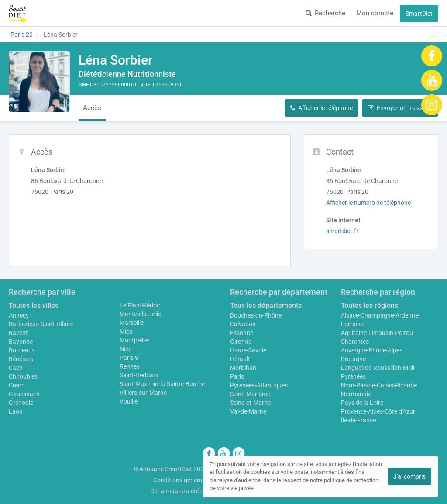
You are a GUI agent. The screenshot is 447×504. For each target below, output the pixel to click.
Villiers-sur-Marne (143, 393)
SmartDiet (419, 14)
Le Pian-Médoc (140, 305)
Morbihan (243, 368)
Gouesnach (24, 394)
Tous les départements (266, 306)
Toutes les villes (34, 306)
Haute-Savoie (248, 350)
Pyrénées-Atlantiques (259, 385)
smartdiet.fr (342, 231)
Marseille (132, 323)
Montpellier (135, 340)
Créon (17, 385)
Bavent (18, 333)
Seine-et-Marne (250, 403)
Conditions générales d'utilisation (198, 480)
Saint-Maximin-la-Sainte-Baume (162, 384)
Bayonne (21, 342)
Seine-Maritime (250, 394)
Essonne (242, 333)
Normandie (356, 394)
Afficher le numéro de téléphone (368, 203)
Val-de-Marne (248, 411)
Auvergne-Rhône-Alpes (372, 350)
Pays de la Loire (362, 403)
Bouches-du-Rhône (256, 315)
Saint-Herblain (139, 375)
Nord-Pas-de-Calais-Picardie (379, 385)
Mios (126, 331)
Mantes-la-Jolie (140, 314)
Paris (237, 376)
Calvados (243, 324)
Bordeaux (22, 350)
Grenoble (21, 403)
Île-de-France (358, 420)
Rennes (130, 366)
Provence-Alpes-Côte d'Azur (378, 411)
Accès (92, 108)
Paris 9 (129, 358)
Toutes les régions (370, 306)
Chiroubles (23, 376)
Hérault (240, 359)
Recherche (325, 13)
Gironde (241, 342)
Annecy (19, 315)
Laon (16, 411)
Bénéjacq (21, 359)
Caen (16, 368)
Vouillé (129, 401)
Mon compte (375, 13)
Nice (126, 349)
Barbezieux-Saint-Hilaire (41, 324)
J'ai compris (409, 476)
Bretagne (353, 359)
